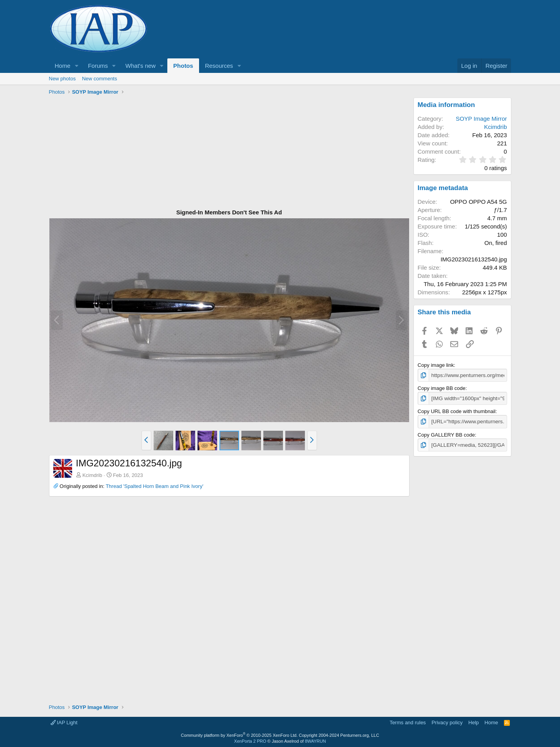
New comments (100, 79)
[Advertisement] (229, 152)
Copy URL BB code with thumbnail (457, 411)
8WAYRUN (315, 740)
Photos (183, 66)
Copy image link (436, 365)
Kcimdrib (92, 475)
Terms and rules (408, 721)
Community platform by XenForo (239, 734)
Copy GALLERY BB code (446, 434)
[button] (76, 66)
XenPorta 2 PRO (250, 740)
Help (474, 721)
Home (63, 66)
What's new (140, 66)
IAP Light (64, 721)
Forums (98, 66)
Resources (219, 66)
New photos (63, 79)
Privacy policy (447, 721)
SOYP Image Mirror (481, 119)
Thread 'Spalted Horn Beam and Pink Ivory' (155, 486)
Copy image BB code (442, 388)
